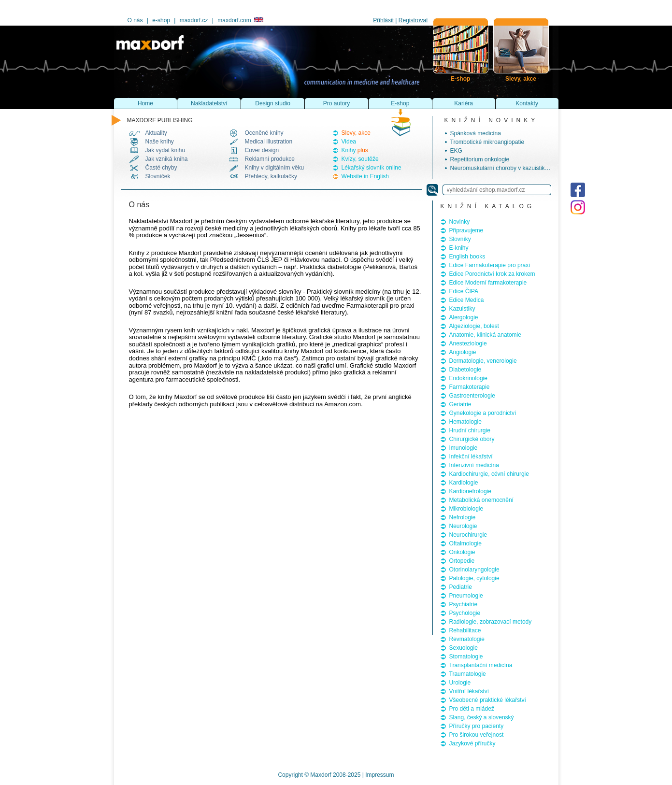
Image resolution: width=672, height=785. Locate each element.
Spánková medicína (476, 133)
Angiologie (463, 352)
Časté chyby (161, 168)
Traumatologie (468, 674)
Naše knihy (160, 142)
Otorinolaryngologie (474, 570)
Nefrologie (463, 517)
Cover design (262, 150)
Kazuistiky (462, 309)
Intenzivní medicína (474, 465)
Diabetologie (465, 370)
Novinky (460, 222)
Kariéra (464, 103)
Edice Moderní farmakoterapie (488, 283)
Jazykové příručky (472, 743)
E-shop (400, 103)
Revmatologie (467, 639)
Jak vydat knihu (165, 150)
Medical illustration (269, 142)
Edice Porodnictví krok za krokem (492, 274)
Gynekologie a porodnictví (483, 413)
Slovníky (460, 239)
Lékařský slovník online (372, 168)
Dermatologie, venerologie (483, 361)
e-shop (161, 20)
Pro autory (336, 103)
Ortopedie (462, 561)
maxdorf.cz (194, 20)
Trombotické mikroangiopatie (487, 142)
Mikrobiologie (466, 509)
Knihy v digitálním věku (275, 168)
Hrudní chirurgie (470, 430)
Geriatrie (460, 404)
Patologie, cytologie (474, 578)
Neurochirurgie (468, 535)
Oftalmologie (465, 543)
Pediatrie (461, 587)
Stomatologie (466, 657)
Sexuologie (464, 648)
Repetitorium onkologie (480, 159)
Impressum (379, 775)
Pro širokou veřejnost (477, 735)
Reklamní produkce (270, 159)
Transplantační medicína (481, 665)
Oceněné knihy (264, 133)
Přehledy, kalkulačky (271, 176)
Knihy (355, 150)
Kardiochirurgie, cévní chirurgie (489, 474)
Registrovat (413, 20)
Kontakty (527, 103)
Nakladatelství (209, 103)
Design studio (273, 103)
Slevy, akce (356, 133)
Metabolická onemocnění (481, 500)
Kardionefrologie (470, 491)
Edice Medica (467, 300)
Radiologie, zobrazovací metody (491, 622)
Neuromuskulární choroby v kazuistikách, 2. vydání (516, 168)
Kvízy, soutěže (360, 159)
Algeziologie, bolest (474, 326)
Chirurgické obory (472, 439)
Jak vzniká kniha (167, 159)
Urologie (460, 683)
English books (467, 257)
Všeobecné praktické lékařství (488, 700)
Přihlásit (383, 20)
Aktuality (156, 133)
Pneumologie (466, 596)
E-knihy (459, 248)
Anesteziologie (468, 343)
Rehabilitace (465, 630)
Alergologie (464, 317)
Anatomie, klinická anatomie (485, 335)
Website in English (365, 176)
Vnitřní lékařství (469, 691)
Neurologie (463, 526)
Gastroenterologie (472, 396)
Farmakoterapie (470, 387)
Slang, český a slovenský (482, 717)
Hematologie (465, 422)
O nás (135, 20)
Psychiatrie (464, 604)
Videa (349, 142)
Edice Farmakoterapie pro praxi (490, 265)
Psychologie (465, 613)
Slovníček (158, 176)
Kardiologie (464, 483)
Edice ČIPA (464, 291)
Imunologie (464, 448)
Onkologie (462, 552)
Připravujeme (466, 230)
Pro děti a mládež (472, 709)
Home (145, 103)
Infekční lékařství (471, 457)
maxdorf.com (240, 20)
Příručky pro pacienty (477, 726)
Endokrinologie (468, 378)
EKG (456, 151)
